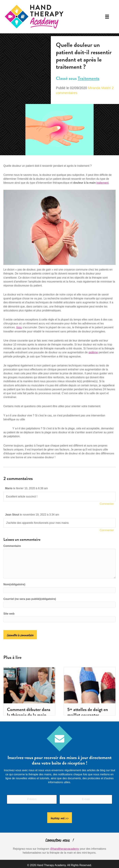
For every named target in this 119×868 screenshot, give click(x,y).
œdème (93, 352)
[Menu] (107, 17)
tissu (19, 327)
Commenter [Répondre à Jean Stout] (107, 530)
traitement (103, 183)
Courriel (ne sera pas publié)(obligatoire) (30, 599)
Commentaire (12, 546)
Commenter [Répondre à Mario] (107, 504)
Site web (9, 614)
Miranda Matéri (99, 88)
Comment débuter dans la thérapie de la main (29, 712)
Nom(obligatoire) (14, 584)
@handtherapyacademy (65, 845)
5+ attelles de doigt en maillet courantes (88, 712)
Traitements (89, 78)
